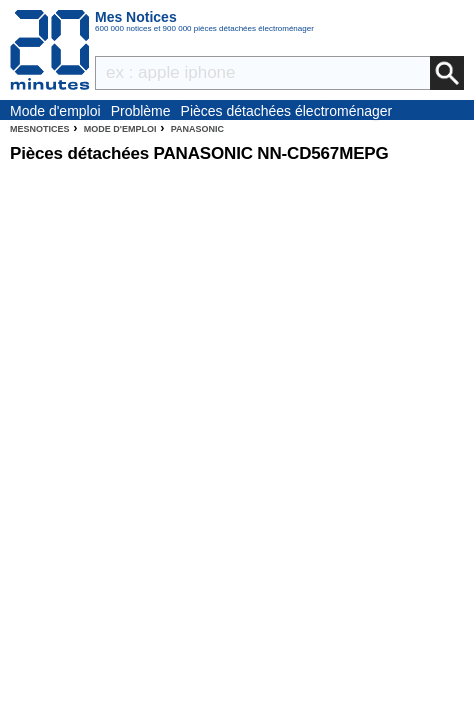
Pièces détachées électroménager (287, 111)
